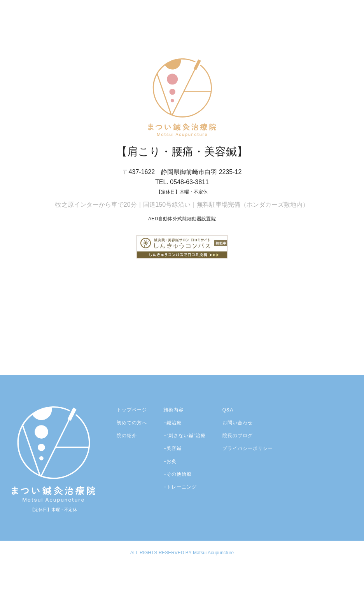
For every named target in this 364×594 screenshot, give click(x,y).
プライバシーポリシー (248, 448)
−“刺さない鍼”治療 (185, 436)
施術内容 (173, 410)
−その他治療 (178, 474)
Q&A (228, 410)
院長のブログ (238, 436)
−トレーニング (180, 487)
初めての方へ (132, 423)
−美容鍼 (172, 448)
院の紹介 (127, 436)
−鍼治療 (172, 423)
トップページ (132, 410)
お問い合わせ (238, 423)
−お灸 (170, 461)
